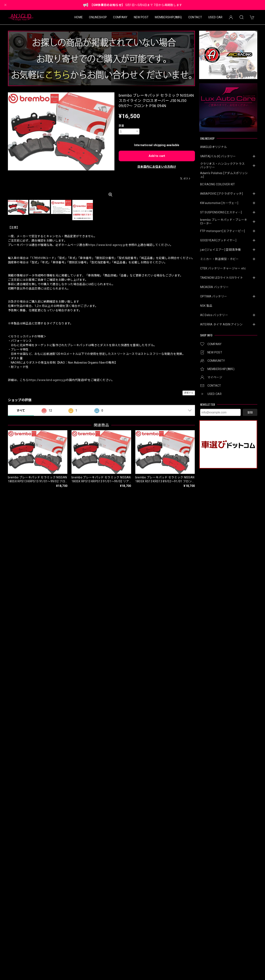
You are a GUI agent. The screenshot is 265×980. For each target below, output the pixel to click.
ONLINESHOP (98, 17)
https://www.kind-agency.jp (107, 245)
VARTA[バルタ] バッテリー (218, 156)
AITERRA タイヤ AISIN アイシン (221, 324)
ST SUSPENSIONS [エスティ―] (221, 212)
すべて (21, 411)
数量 (121, 126)
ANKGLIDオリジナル (214, 147)
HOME (79, 17)
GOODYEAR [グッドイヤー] (218, 240)
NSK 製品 (206, 306)
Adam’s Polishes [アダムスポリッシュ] (224, 175)
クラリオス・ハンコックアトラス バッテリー (224, 166)
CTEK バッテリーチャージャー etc (223, 268)
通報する (189, 393)
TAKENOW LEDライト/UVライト (222, 278)
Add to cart (157, 156)
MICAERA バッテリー (214, 287)
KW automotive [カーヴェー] (219, 203)
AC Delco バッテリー (214, 315)
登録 (250, 412)
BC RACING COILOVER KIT (218, 184)
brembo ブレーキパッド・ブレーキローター (224, 222)
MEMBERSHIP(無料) (168, 17)
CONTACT (195, 17)
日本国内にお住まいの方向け (157, 167)
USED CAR (215, 17)
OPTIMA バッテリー (214, 296)
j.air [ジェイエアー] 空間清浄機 (220, 250)
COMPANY (120, 17)
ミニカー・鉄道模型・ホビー (219, 259)
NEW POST (141, 17)
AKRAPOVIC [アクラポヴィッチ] (221, 194)
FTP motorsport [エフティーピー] (223, 231)
